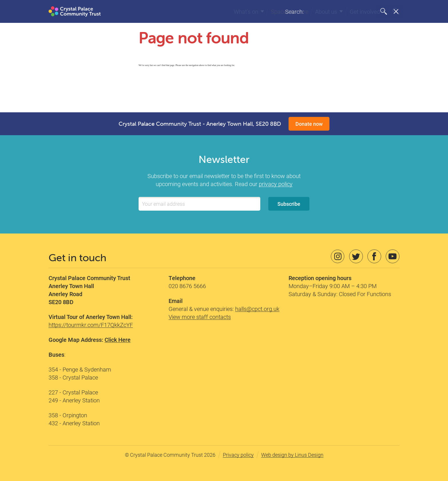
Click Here (118, 340)
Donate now (309, 124)
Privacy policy (238, 455)
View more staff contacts (200, 317)
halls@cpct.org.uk (257, 309)
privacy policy (276, 184)
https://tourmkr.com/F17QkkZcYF (91, 325)
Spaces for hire (290, 11)
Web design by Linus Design (292, 455)
